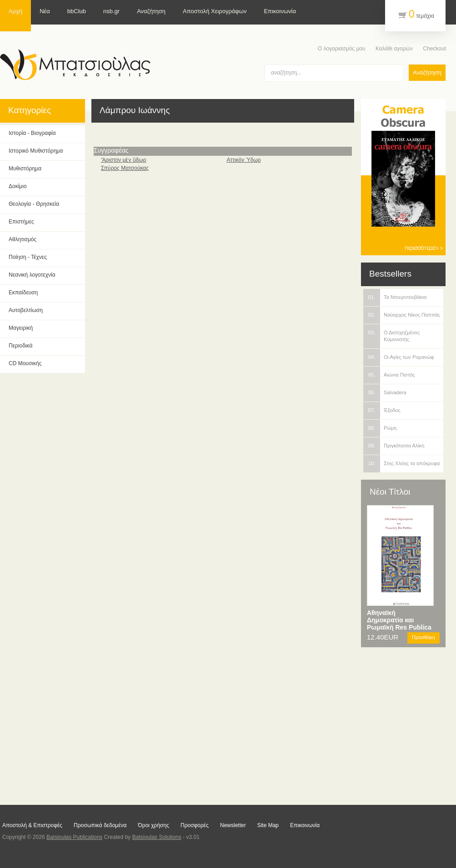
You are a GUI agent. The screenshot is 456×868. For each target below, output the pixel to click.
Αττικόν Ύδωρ (243, 160)
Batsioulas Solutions (157, 837)
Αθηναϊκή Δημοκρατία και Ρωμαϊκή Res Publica (399, 620)
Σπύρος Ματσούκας (125, 168)
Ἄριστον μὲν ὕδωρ (124, 160)
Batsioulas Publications (74, 837)
